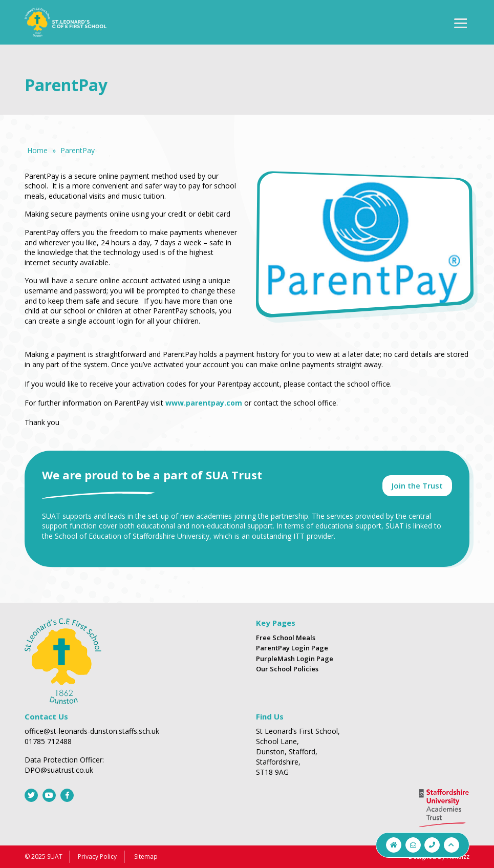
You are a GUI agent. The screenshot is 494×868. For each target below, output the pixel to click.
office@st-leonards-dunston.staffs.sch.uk (92, 731)
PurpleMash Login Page (295, 659)
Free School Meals (286, 638)
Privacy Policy (97, 856)
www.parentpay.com (204, 403)
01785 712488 (48, 741)
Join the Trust (417, 485)
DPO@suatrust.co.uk (59, 770)
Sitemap (146, 856)
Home (37, 150)
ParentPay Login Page (292, 648)
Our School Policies (287, 669)
